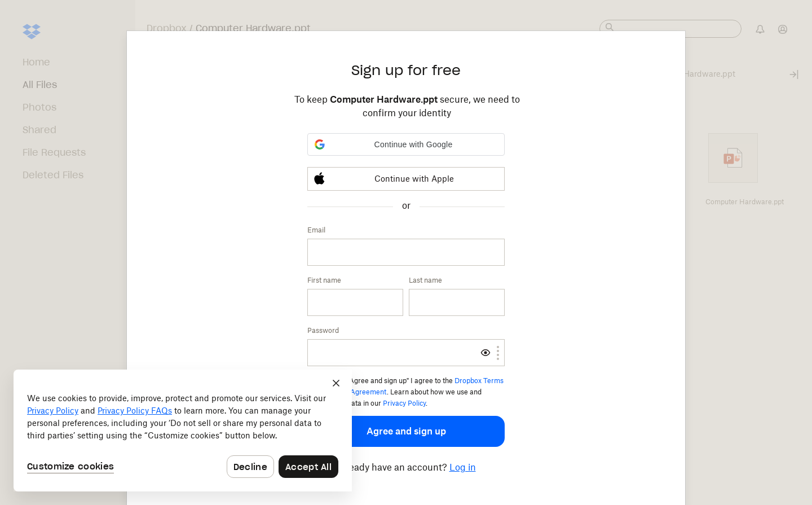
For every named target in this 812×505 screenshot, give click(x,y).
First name (324, 280)
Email (316, 230)
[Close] (336, 383)
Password (323, 330)
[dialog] (183, 431)
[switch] (486, 353)
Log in (463, 467)
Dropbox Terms (479, 381)
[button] (406, 144)
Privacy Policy (404, 403)
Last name (425, 280)
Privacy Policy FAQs (135, 410)
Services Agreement (354, 392)
